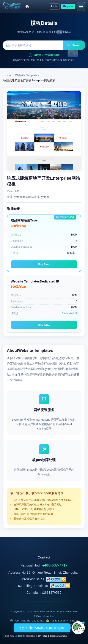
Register (68, 6)
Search (74, 45)
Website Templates (27, 75)
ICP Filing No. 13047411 (29, 621)
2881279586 (52, 592)
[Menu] (81, 6)
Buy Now (44, 264)
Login (54, 6)
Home (7, 75)
